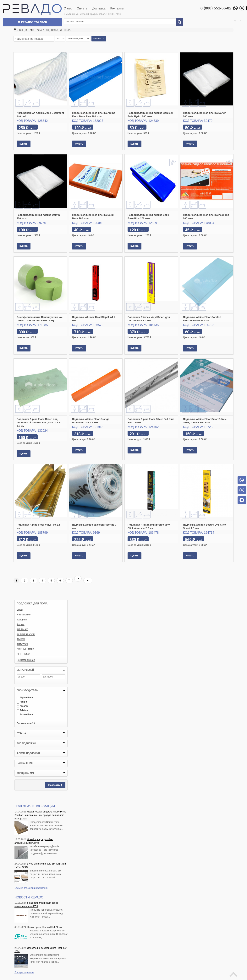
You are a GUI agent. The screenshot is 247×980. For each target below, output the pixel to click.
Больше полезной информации (31, 888)
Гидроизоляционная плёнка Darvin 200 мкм (205, 115)
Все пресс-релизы (24, 972)
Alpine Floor (25, 698)
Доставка (99, 8)
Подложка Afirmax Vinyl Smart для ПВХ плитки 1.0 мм (149, 319)
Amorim (22, 706)
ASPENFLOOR (25, 649)
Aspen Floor (25, 715)
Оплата (82, 8)
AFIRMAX (22, 629)
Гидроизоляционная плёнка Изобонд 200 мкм (206, 217)
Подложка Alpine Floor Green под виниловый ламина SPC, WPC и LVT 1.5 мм (39, 423)
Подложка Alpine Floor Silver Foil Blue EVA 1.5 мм (151, 421)
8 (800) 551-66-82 (216, 8)
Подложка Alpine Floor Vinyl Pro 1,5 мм (38, 526)
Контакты (117, 8)
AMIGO (21, 639)
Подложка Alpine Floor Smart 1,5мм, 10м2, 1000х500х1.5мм (205, 421)
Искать (181, 22)
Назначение (24, 615)
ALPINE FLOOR (26, 634)
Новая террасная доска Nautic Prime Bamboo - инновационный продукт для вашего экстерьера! (40, 815)
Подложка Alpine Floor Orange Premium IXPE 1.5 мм (91, 421)
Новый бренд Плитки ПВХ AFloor (45, 927)
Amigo (22, 702)
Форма (21, 624)
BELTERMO (23, 654)
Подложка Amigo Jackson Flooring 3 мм (94, 526)
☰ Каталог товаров (32, 22)
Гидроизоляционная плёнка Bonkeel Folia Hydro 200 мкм (150, 115)
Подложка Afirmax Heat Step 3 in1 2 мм (94, 319)
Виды (20, 610)
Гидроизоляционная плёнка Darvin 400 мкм (38, 217)
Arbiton (22, 710)
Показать (99, 39)
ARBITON (22, 644)
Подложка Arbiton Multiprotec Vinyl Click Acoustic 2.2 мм (149, 526)
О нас (68, 8)
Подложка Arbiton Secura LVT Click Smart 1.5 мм (205, 526)
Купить (24, 144)
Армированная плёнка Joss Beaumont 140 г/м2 (40, 115)
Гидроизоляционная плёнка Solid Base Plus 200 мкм (148, 217)
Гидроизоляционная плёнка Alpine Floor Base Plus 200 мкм (94, 115)
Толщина (22, 620)
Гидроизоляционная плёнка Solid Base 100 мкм (93, 217)
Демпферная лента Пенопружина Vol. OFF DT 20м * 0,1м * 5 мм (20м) (40, 319)
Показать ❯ (55, 785)
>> (88, 581)
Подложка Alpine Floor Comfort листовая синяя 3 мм (202, 319)
